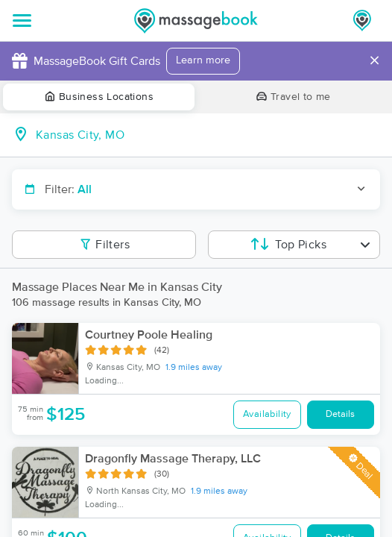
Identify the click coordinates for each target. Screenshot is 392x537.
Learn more (203, 60)
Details (340, 414)
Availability (267, 414)
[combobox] (208, 135)
